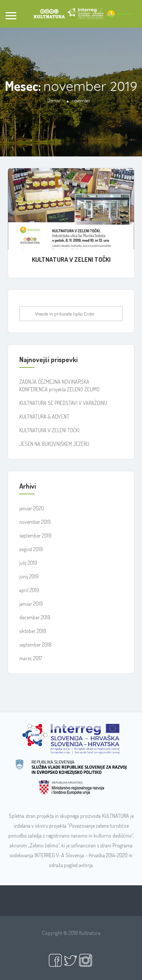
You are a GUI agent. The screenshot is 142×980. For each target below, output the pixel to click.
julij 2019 (28, 563)
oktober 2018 (33, 631)
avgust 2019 (31, 549)
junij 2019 (29, 576)
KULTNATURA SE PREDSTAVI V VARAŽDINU (63, 403)
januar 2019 (31, 604)
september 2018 (35, 645)
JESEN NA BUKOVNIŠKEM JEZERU (54, 444)
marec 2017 (31, 658)
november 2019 (35, 522)
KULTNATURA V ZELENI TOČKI (71, 259)
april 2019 (29, 590)
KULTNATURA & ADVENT (44, 417)
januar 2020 (32, 508)
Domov (54, 101)
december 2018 (35, 617)
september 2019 (35, 535)
